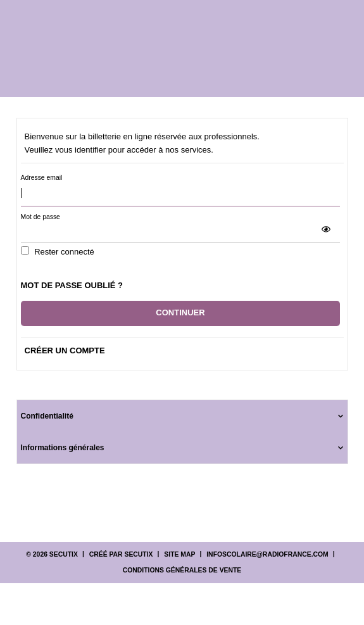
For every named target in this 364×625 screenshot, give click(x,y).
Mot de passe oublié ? (72, 285)
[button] (326, 230)
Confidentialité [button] (47, 416)
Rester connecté (64, 252)
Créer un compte (65, 350)
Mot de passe (41, 217)
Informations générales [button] (63, 448)
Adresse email (42, 178)
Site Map (179, 554)
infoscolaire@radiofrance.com (267, 554)
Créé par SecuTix (121, 554)
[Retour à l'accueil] (184, 48)
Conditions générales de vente (182, 570)
